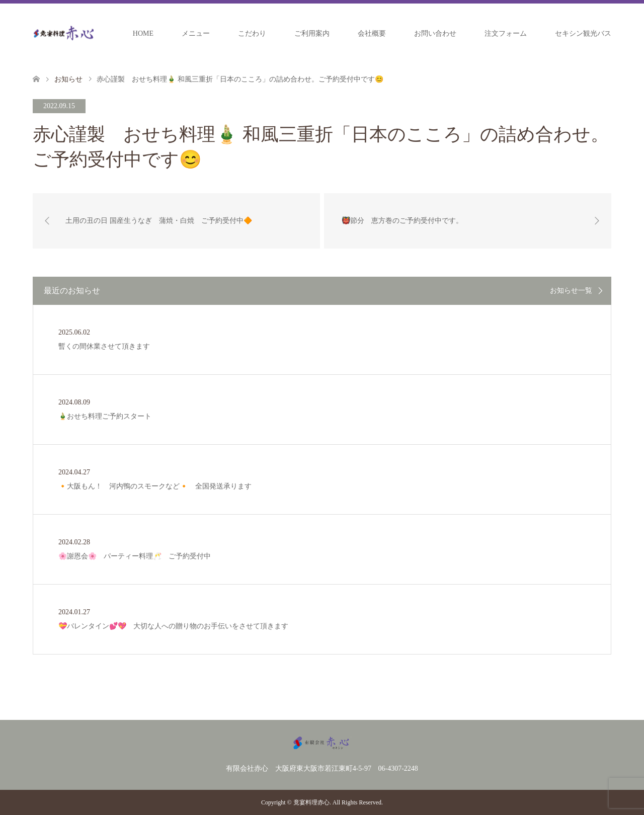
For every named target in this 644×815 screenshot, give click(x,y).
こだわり (252, 33)
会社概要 (372, 33)
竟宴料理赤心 (311, 802)
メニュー (196, 33)
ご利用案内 (312, 33)
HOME (143, 33)
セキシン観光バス (583, 33)
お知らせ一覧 (571, 291)
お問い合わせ (435, 33)
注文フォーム (506, 33)
